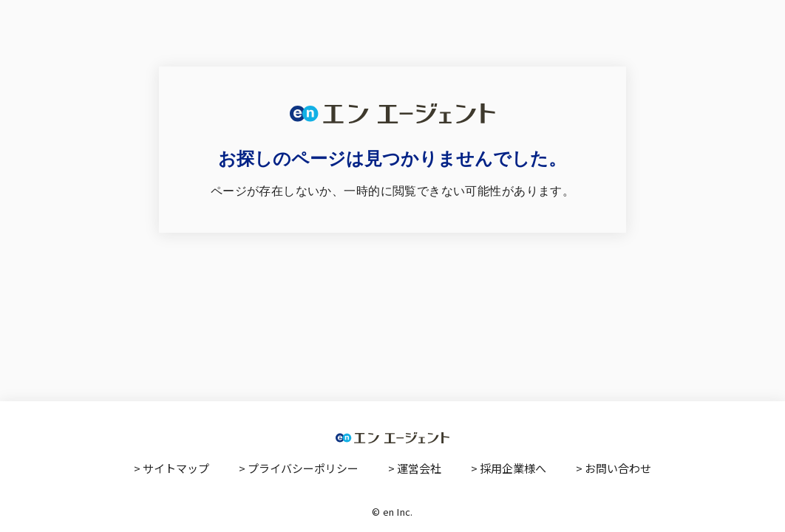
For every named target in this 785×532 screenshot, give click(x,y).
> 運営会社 (415, 468)
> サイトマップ (171, 468)
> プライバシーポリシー (299, 468)
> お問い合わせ (614, 468)
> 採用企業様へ (509, 468)
